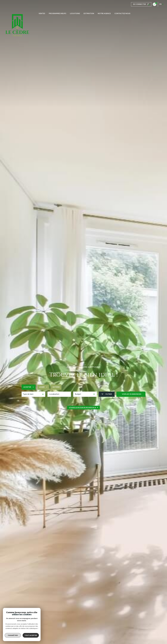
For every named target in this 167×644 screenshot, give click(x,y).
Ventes (42, 14)
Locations (75, 14)
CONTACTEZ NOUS (122, 14)
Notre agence (104, 14)
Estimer (56, 387)
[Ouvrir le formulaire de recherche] (107, 394)
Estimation (89, 14)
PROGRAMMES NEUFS (58, 14)
